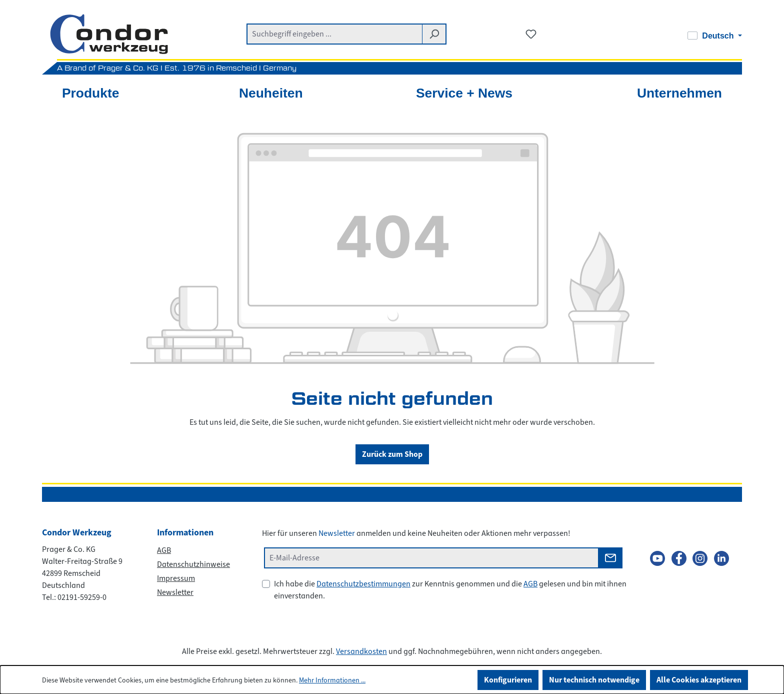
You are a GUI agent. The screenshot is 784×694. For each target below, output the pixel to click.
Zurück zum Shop (392, 454)
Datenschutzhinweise (193, 564)
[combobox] (334, 34)
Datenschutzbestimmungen (363, 584)
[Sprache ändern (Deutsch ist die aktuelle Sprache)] (715, 36)
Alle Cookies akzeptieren (699, 680)
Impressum (176, 578)
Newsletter (175, 592)
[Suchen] (434, 34)
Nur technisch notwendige (594, 680)
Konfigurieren (508, 680)
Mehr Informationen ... (332, 680)
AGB (164, 550)
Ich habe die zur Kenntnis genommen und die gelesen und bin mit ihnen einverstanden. (450, 590)
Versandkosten (361, 651)
